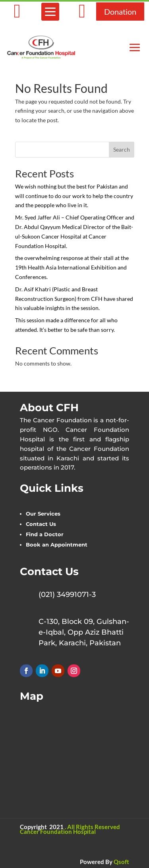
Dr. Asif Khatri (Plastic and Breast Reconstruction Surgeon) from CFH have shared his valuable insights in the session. (74, 299)
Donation (120, 12)
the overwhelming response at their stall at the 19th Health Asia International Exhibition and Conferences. (72, 267)
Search (122, 149)
